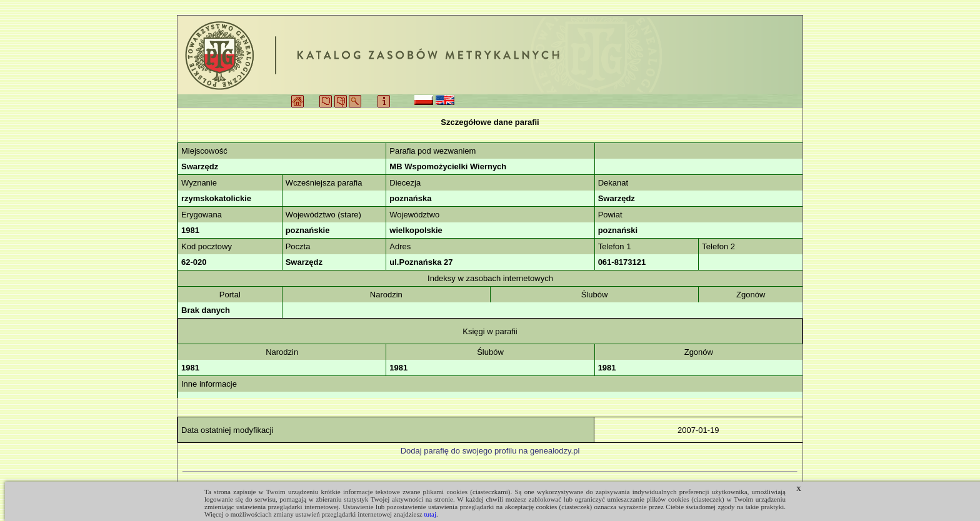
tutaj (430, 514)
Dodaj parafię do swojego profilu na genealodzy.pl (490, 451)
